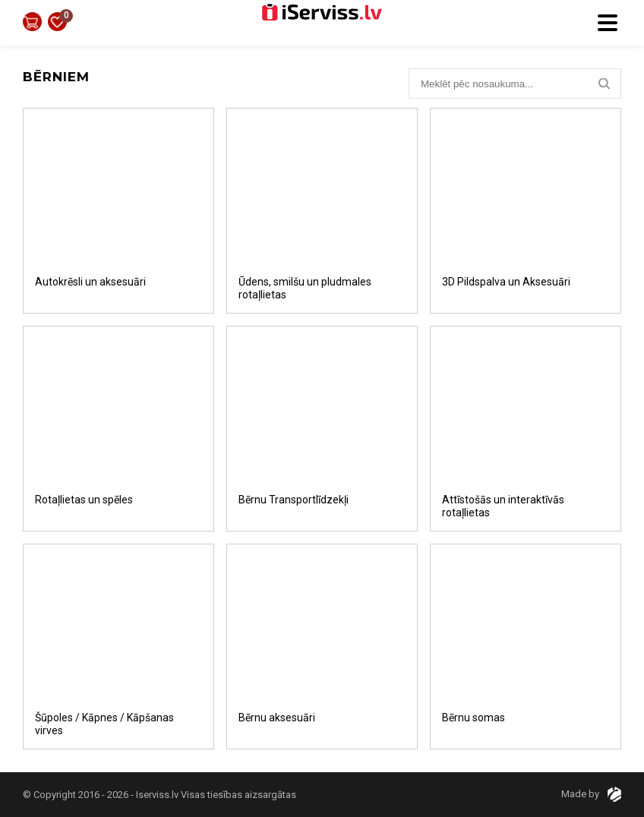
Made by (591, 794)
